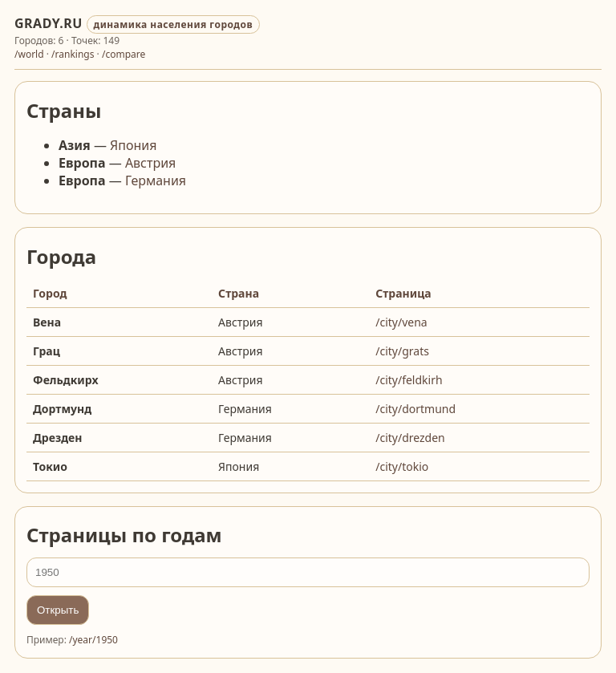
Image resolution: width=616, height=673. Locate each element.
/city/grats (402, 351)
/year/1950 (93, 640)
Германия (156, 180)
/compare (124, 54)
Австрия (150, 163)
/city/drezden (410, 438)
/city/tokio (402, 466)
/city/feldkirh (409, 380)
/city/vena (401, 322)
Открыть (58, 610)
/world (29, 54)
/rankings (73, 54)
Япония (133, 145)
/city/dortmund (415, 409)
